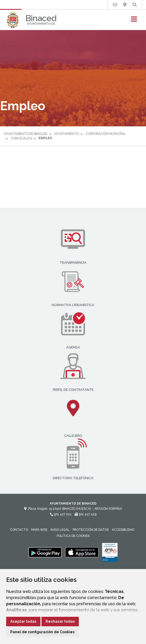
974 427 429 (85, 514)
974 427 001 (61, 514)
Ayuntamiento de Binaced (25, 134)
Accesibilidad (123, 530)
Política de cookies (73, 536)
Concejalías (21, 138)
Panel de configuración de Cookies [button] (42, 632)
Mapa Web (39, 530)
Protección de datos (91, 530)
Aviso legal (60, 530)
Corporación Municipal (106, 134)
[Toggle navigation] (134, 21)
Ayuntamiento (66, 134)
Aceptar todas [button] (23, 621)
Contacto (19, 530)
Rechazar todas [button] (60, 621)
